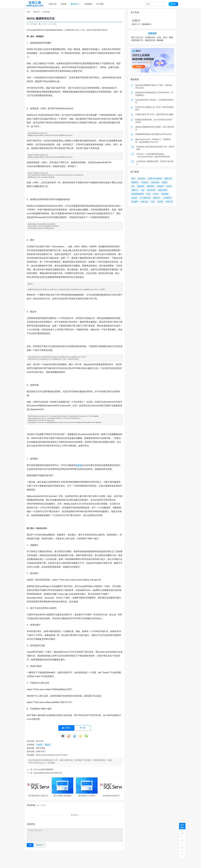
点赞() (66, 728)
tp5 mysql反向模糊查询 (44, 769)
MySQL (40, 745)
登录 (30, 845)
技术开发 (46, 12)
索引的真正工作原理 (87, 796)
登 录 (173, 4)
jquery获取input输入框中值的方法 (48, 773)
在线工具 (53, 4)
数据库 (48, 745)
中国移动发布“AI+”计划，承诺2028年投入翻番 (154, 114)
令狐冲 (136, 21)
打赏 (83, 728)
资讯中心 (75, 4)
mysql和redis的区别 (111, 796)
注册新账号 (39, 845)
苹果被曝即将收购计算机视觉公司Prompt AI (153, 134)
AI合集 (64, 4)
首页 (28, 12)
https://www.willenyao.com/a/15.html (52, 755)
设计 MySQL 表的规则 (62, 796)
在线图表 (88, 4)
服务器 (79, 465)
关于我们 (100, 4)
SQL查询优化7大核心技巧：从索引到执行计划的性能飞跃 (38, 796)
